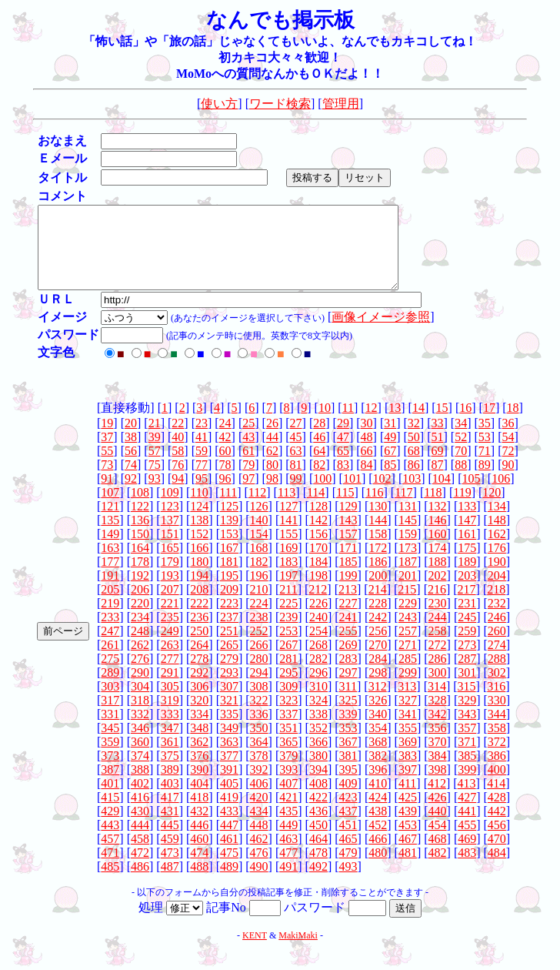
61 (248, 467)
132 (438, 522)
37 (107, 453)
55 (107, 467)
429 (110, 827)
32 (414, 439)
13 (395, 424)
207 (170, 605)
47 (343, 453)
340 (378, 730)
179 (170, 578)
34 (461, 439)
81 (296, 481)
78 (225, 481)
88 (461, 481)
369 (408, 758)
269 (348, 661)
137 (170, 536)
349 (229, 744)
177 (110, 578)
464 (318, 855)
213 (348, 605)
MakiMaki (298, 952)
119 (462, 508)
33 (438, 439)
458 (140, 855)
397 (408, 786)
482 (438, 869)
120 (492, 508)
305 (170, 702)
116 (374, 508)
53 (485, 453)
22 (178, 439)
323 (288, 716)
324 (318, 716)
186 (378, 578)
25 (248, 439)
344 (497, 730)
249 (170, 647)
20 (131, 439)
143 (348, 536)
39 (155, 453)
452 (378, 841)
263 (170, 661)
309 (288, 702)
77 (202, 481)
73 (107, 481)
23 (202, 439)
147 (467, 536)
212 (318, 605)
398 (438, 786)
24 (225, 439)
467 (408, 855)
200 (378, 592)
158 (378, 550)
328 (438, 716)
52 (461, 453)
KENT (255, 952)
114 (316, 508)
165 (170, 564)
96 (225, 495)
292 (199, 689)
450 (318, 841)
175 (467, 564)
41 (202, 453)
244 (438, 633)
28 (319, 439)
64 (319, 467)
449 (288, 841)
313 (407, 702)
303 (110, 702)
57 (155, 467)
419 (229, 813)
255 (348, 647)
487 (170, 883)
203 (467, 592)
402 (140, 799)
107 (110, 508)
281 (288, 675)
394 (318, 786)
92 (131, 495)
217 (467, 605)
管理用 (341, 104)
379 (288, 772)
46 (319, 453)
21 (155, 439)
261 (110, 661)
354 (378, 744)
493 (348, 883)
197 (288, 592)
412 (437, 799)
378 (259, 772)
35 (485, 439)
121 (110, 522)
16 (465, 424)
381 (348, 772)
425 (408, 813)
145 (408, 536)
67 (390, 467)
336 (259, 730)
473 (170, 869)
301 (467, 689)
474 (199, 869)
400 (497, 786)
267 (288, 661)
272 (438, 661)
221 (170, 619)
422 (318, 813)
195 (229, 592)
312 (378, 702)
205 (110, 605)
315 (467, 702)
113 (287, 508)
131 (408, 522)
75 (155, 481)
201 (408, 592)
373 (110, 772)
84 (367, 481)
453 (408, 841)
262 (140, 661)
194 (199, 592)
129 (348, 522)
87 (438, 481)
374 (140, 772)
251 (229, 647)
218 (496, 605)
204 (497, 592)
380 (318, 772)
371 (467, 758)
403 (170, 799)
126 (259, 522)
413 (467, 799)
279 (229, 675)
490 (259, 883)
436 (318, 827)
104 (442, 495)
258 (438, 647)
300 (438, 689)
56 (131, 467)
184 (318, 578)
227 (348, 619)
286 (438, 675)
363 (229, 758)
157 (348, 550)
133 (467, 522)
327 (408, 716)
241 (348, 633)
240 (318, 633)
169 (288, 564)
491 (288, 883)
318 (140, 716)
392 (259, 786)
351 (288, 744)
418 (199, 813)
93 (155, 495)
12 (372, 424)
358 (497, 744)
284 (378, 675)
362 (199, 758)
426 (438, 813)
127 (288, 522)
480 (378, 869)
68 (414, 467)
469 (467, 855)
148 (497, 536)
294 (259, 689)
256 (378, 647)
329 (467, 716)
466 (378, 855)
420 (259, 813)
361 (170, 758)
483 (467, 869)
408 (318, 799)
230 (438, 619)
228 (378, 619)
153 (229, 550)
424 (378, 813)
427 (467, 813)
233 (110, 633)
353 (348, 744)
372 (497, 758)
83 (343, 481)
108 (140, 508)
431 (170, 827)
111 (228, 508)
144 (378, 536)
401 (110, 799)
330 (497, 716)
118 (433, 508)
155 (288, 550)
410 (378, 799)
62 (272, 467)
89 (485, 481)
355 (408, 744)
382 (378, 772)
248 (140, 647)
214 (378, 605)
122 (140, 522)
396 (378, 786)
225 (288, 619)
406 (259, 799)
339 (348, 730)
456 (497, 841)
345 (110, 744)
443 (110, 841)
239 (288, 633)
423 (348, 813)
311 (348, 702)
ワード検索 (280, 104)
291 (170, 689)
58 (178, 467)
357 (467, 744)
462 (259, 855)
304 (140, 702)
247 (110, 647)
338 (318, 730)
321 (229, 716)
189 (467, 578)
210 (259, 605)
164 (140, 564)
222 (199, 619)
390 (199, 786)
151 (170, 550)
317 (110, 716)
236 (199, 633)
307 (229, 702)
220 (140, 619)
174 (438, 564)
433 (229, 827)
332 (140, 730)
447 (229, 841)
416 (140, 813)
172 (378, 564)
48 (367, 453)
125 (229, 522)
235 (170, 633)
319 (170, 716)
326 (378, 716)
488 (199, 883)
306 (199, 702)
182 (259, 578)
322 (259, 716)
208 (199, 605)
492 (318, 883)
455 (467, 841)
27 (296, 439)
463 (288, 855)
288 (497, 675)
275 (110, 675)
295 (288, 689)
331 (110, 730)
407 (288, 799)
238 (259, 633)
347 (170, 744)
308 (259, 702)
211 (288, 605)
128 (318, 522)
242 (378, 633)
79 (248, 481)
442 (497, 827)
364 (259, 758)
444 (140, 841)
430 (140, 827)
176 (497, 564)
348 (199, 744)
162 (497, 550)
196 (259, 592)
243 (408, 633)
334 (199, 730)
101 (352, 495)
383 (408, 772)
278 (199, 675)
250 (199, 647)
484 (497, 869)
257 (408, 647)
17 (489, 424)
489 (229, 883)
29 (343, 439)
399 (467, 786)
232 (497, 619)
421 (288, 813)
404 (199, 799)
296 (318, 689)
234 (140, 633)
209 (229, 605)
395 (348, 786)
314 (437, 702)
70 (461, 467)
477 (288, 869)
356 (438, 744)
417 (170, 813)
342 (438, 730)
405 (229, 799)
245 (467, 633)
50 (414, 453)
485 (110, 883)
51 (438, 453)
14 (418, 424)
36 (508, 439)
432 (199, 827)
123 (170, 522)
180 (199, 578)
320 (199, 716)
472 (140, 869)
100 (322, 495)
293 (229, 689)
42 (225, 453)
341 (408, 730)
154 (259, 550)
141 (288, 536)
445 (170, 841)
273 (467, 661)
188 (438, 578)
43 (248, 453)
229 (408, 619)
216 (437, 605)
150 (140, 550)
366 (318, 758)
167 (229, 564)
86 (414, 481)
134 (497, 522)
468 (438, 855)
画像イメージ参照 (382, 333)
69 (438, 467)
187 (408, 578)
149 (110, 550)
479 (348, 869)
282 (318, 675)
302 (497, 689)
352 (318, 744)
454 (438, 841)
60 (225, 467)
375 (170, 772)
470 (497, 855)
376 (199, 772)
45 (296, 453)
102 (382, 495)
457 (110, 855)
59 (202, 467)
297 (348, 689)
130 (378, 522)
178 (140, 578)
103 (412, 495)
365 (288, 758)
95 (202, 495)
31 (390, 439)
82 (319, 481)
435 (288, 827)
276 (140, 675)
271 (408, 661)
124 (199, 522)
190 (497, 578)
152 (199, 550)
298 (378, 689)
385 (467, 772)
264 (199, 661)
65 (343, 467)
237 (229, 633)
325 (348, 716)
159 (408, 550)
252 (259, 647)
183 (288, 578)
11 (348, 424)
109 (170, 508)
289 (110, 689)
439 (408, 827)
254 (318, 647)
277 (170, 675)
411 (407, 799)
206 (140, 605)
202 (438, 592)
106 (501, 495)
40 (178, 453)
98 (272, 495)
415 (110, 813)
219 (110, 619)
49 (390, 453)
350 (259, 744)
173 (408, 564)
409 (348, 799)
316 (496, 702)
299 (408, 689)
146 (438, 536)
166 (199, 564)
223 (229, 619)
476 (259, 869)
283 (348, 675)
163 (110, 564)
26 (272, 439)
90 (508, 481)
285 (408, 675)
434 (259, 827)
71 (485, 467)
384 (438, 772)
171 (348, 564)
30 (367, 439)
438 (378, 827)
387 (110, 786)
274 (497, 661)
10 (325, 424)
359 (110, 758)
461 (229, 855)
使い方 (219, 104)
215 (407, 605)
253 (288, 647)
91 (107, 495)
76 (178, 481)
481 (408, 869)
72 (508, 467)
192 (140, 592)
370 (438, 758)
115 (345, 508)
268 (318, 661)
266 (259, 661)
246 (497, 633)
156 (318, 550)
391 (229, 786)
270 (378, 661)
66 (367, 467)
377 (229, 772)
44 (272, 453)
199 (348, 592)
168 (259, 564)
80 (272, 481)
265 (229, 661)
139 (229, 536)
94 (178, 495)
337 (288, 730)
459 (170, 855)
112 (257, 508)
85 (390, 481)
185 (348, 578)
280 (259, 675)
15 (442, 424)
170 (318, 564)
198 (318, 592)
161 (467, 550)
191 (110, 592)
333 (170, 730)
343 (467, 730)
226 (318, 619)
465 (348, 855)
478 (318, 869)
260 (497, 647)
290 (140, 689)
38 (131, 453)
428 (497, 813)
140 (259, 536)
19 (107, 439)
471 (110, 869)
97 (248, 495)
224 (259, 619)
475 (229, 869)
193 (170, 592)
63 (296, 467)
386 (497, 772)
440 (438, 827)
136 (140, 536)
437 (348, 827)
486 (140, 883)
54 (508, 453)
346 (140, 744)
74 (131, 481)
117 (403, 508)
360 (140, 758)
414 (496, 799)
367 (348, 758)
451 (348, 841)
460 (199, 855)
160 (438, 550)
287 (467, 675)
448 (259, 841)
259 (467, 647)
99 (296, 495)
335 (229, 730)
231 (467, 619)
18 (513, 424)
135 (110, 536)
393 (288, 786)
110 (199, 508)
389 (170, 786)
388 (140, 786)
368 (378, 758)
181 (229, 578)
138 (199, 536)
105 (472, 495)
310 (318, 702)
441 (467, 827)
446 (199, 841)
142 (318, 536)
